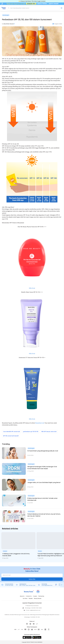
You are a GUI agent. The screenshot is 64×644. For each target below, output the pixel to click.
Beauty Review (38, 598)
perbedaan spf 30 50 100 (31, 432)
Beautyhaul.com (40, 423)
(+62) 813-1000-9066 (36, 608)
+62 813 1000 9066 (9, 585)
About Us (22, 596)
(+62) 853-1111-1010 (35, 617)
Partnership (41, 596)
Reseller (31, 598)
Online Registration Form (47, 585)
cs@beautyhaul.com (35, 610)
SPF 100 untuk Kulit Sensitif (11, 436)
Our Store (25, 598)
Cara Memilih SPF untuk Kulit (11, 432)
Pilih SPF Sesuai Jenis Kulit (49, 432)
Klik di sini (32, 288)
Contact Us (29, 596)
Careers (35, 596)
